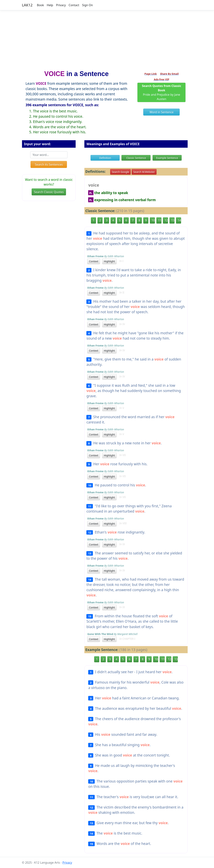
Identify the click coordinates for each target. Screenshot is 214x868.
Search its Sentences (49, 164)
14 (179, 220)
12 (166, 220)
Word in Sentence (162, 112)
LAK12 (27, 5)
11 (160, 220)
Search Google (120, 172)
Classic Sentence (136, 158)
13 (173, 220)
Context (94, 261)
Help (50, 5)
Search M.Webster (144, 172)
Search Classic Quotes (49, 192)
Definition (105, 158)
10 (153, 220)
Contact (74, 5)
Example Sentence (167, 158)
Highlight (109, 261)
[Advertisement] (107, 39)
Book (40, 5)
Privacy (61, 5)
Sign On (87, 5)
